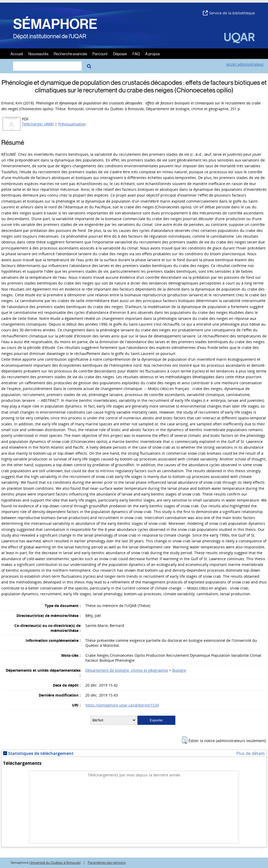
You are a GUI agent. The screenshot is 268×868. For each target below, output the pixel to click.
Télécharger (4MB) (38, 124)
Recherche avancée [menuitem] (70, 54)
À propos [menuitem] (153, 54)
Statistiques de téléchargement (38, 753)
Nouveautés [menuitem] (38, 54)
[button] (184, 740)
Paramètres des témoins (107, 863)
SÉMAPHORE (55, 24)
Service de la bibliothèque (229, 13)
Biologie (179, 670)
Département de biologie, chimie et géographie (127, 670)
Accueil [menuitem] (17, 54)
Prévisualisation (72, 124)
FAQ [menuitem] (136, 54)
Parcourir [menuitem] (100, 54)
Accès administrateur (245, 64)
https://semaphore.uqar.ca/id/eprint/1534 (122, 705)
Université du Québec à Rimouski (55, 863)
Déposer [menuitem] (120, 54)
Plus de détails (251, 753)
